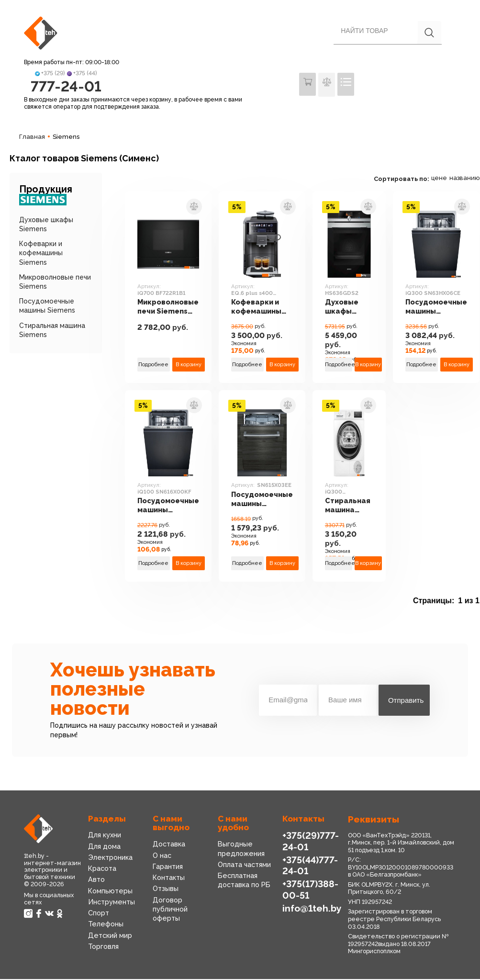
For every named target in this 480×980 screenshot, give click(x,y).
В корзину (189, 365)
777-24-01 (66, 87)
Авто (96, 881)
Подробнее (154, 365)
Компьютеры (110, 892)
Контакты (169, 879)
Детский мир (110, 936)
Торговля (103, 947)
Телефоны (105, 925)
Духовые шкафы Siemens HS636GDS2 (350, 309)
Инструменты (111, 903)
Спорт (99, 914)
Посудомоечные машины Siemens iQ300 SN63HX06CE (441, 309)
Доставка (169, 845)
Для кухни (105, 836)
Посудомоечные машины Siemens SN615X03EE (264, 501)
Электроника (110, 858)
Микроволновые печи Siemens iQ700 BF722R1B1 (168, 309)
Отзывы (166, 890)
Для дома (104, 847)
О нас (162, 856)
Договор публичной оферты (170, 910)
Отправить (406, 701)
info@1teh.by (312, 909)
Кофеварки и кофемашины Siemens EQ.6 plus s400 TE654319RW (258, 309)
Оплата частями (244, 866)
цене (445, 179)
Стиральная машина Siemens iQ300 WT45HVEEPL (353, 507)
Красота (102, 869)
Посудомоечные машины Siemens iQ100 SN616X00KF (169, 507)
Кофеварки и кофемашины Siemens (41, 254)
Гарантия (168, 867)
